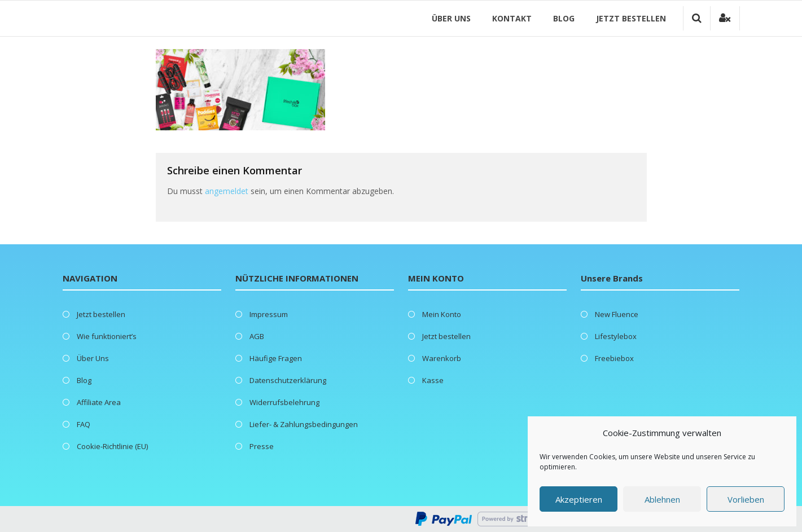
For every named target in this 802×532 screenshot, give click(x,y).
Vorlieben (746, 499)
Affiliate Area (99, 402)
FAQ (84, 424)
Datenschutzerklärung (288, 380)
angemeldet (227, 191)
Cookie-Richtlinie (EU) (112, 446)
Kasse (433, 380)
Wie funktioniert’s (107, 336)
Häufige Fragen (276, 358)
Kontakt (512, 18)
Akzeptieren (579, 499)
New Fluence (617, 314)
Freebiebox (614, 358)
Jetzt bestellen (631, 18)
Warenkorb (442, 358)
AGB (257, 336)
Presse (262, 446)
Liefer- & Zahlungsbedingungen (304, 424)
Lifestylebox (616, 336)
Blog (564, 18)
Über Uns (451, 18)
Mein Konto (442, 314)
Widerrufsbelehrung (284, 402)
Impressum (269, 314)
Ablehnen (662, 499)
